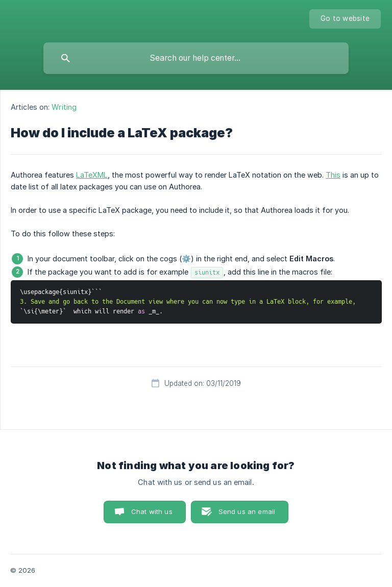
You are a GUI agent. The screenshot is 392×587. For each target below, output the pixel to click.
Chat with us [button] (152, 511)
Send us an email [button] (247, 511)
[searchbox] (196, 58)
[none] (345, 19)
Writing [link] (64, 107)
